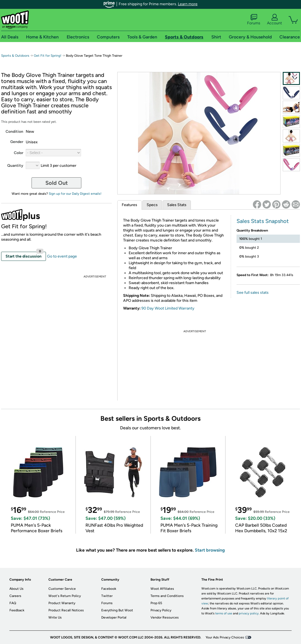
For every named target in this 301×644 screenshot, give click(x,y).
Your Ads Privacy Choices (225, 637)
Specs (152, 205)
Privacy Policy (161, 610)
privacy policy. (249, 613)
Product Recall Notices (66, 610)
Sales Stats (177, 205)
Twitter (107, 596)
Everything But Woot (117, 610)
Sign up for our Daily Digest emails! (75, 194)
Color (19, 153)
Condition (14, 132)
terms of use (224, 613)
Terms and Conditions (167, 596)
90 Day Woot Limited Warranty (168, 308)
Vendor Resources (165, 617)
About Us (16, 589)
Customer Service (62, 589)
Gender (17, 142)
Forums (254, 20)
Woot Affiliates (162, 589)
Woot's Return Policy (65, 596)
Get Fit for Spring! (48, 56)
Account (274, 20)
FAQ (13, 603)
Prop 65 (156, 603)
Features (129, 205)
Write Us (55, 617)
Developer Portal (114, 617)
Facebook (109, 589)
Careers (15, 596)
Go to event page (62, 256)
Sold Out (57, 183)
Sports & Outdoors (15, 56)
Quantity (15, 166)
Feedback (17, 610)
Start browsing (210, 550)
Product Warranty (62, 603)
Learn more (188, 4)
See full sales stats (253, 293)
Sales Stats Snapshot (263, 221)
